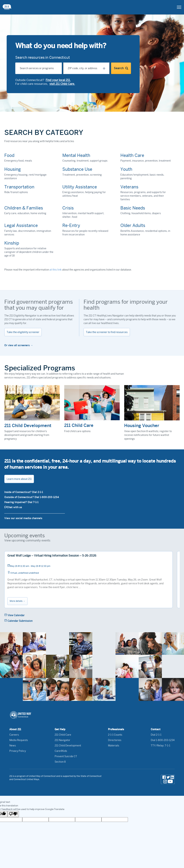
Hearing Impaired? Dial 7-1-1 (21, 502)
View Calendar (14, 615)
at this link (56, 270)
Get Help (60, 729)
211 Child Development (68, 746)
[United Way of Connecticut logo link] (92, 715)
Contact (156, 729)
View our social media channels (23, 518)
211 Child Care (63, 735)
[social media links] (168, 779)
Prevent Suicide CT (66, 756)
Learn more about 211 (19, 479)
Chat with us (13, 507)
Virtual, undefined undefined (23, 573)
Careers (14, 735)
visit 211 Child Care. (62, 84)
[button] (104, 68)
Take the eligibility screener (23, 332)
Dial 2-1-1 (156, 735)
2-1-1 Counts (115, 735)
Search (121, 68)
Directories (115, 740)
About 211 (15, 729)
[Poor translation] (13, 814)
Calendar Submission (18, 621)
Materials (114, 746)
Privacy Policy (18, 751)
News (13, 746)
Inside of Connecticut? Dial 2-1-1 (24, 492)
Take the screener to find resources (107, 332)
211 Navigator (62, 740)
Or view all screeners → (19, 345)
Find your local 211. (58, 80)
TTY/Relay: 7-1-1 (160, 746)
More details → (17, 601)
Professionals (116, 729)
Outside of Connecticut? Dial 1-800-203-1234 (32, 497)
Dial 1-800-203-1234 (163, 740)
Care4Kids (61, 751)
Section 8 (60, 762)
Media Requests (19, 740)
